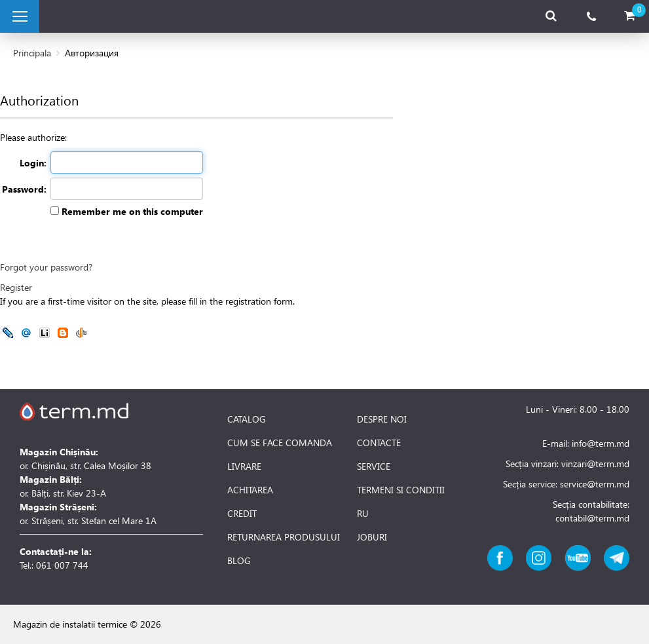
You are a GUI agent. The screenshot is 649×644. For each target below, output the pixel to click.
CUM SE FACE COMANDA (280, 443)
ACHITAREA (250, 490)
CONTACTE (379, 443)
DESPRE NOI (382, 419)
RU (363, 514)
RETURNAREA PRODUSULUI (284, 537)
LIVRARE (244, 466)
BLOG (239, 561)
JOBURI (372, 537)
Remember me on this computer (131, 211)
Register (16, 287)
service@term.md (595, 484)
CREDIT (242, 514)
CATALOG (247, 419)
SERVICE (374, 466)
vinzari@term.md (595, 464)
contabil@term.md (592, 518)
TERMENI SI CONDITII (401, 490)
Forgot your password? (46, 267)
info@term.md (601, 443)
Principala (32, 53)
